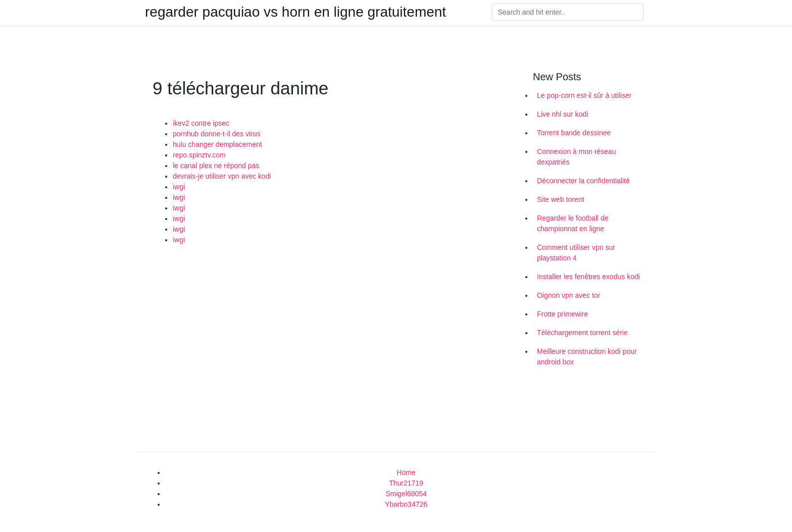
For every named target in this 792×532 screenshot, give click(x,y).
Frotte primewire (562, 314)
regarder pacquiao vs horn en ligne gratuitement (295, 12)
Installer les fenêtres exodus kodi (588, 277)
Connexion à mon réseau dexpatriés (576, 157)
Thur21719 (406, 483)
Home (406, 472)
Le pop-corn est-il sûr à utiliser (584, 95)
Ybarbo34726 (406, 504)
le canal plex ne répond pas (216, 166)
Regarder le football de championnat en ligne (573, 223)
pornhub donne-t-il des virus (217, 134)
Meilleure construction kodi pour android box (587, 357)
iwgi (179, 187)
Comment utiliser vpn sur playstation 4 (576, 253)
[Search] (568, 12)
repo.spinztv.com (199, 155)
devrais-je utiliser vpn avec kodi (222, 176)
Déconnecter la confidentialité (583, 181)
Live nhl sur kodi (562, 114)
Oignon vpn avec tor (568, 295)
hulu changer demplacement (217, 144)
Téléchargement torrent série (582, 333)
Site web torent (560, 199)
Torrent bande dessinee (574, 133)
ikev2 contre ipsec (201, 123)
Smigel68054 (406, 494)
